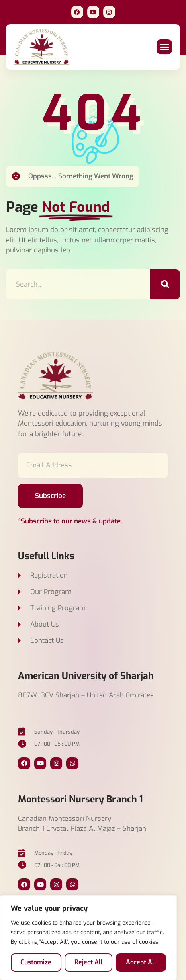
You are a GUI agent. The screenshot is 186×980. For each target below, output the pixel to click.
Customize (36, 962)
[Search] (165, 284)
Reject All (89, 962)
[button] (164, 47)
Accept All (141, 962)
